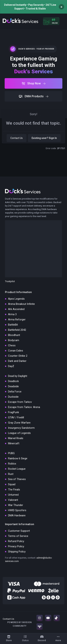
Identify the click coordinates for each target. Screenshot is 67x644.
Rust (11, 474)
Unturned (13, 495)
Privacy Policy (16, 546)
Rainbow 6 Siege (18, 458)
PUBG (11, 453)
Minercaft (14, 443)
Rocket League (17, 469)
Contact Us (17, 138)
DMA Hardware (17, 515)
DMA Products (34, 96)
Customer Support (19, 531)
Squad (12, 484)
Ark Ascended (16, 309)
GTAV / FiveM (16, 417)
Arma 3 (12, 314)
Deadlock (13, 381)
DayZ (11, 366)
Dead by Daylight (18, 376)
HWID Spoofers (17, 510)
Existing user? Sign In (44, 138)
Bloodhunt (14, 335)
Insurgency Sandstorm (21, 428)
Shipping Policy (17, 552)
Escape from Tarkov (20, 402)
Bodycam (14, 340)
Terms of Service (18, 536)
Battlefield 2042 (17, 330)
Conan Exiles (16, 351)
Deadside (13, 386)
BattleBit (13, 325)
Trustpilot (10, 281)
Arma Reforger (17, 319)
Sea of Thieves (17, 479)
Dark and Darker (17, 361)
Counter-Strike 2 (18, 356)
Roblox (12, 464)
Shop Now (33, 83)
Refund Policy (16, 541)
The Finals (14, 490)
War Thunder (16, 505)
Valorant (13, 500)
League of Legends (19, 433)
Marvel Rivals (16, 438)
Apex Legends (16, 299)
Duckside (13, 397)
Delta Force (15, 392)
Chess (12, 345)
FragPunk (13, 412)
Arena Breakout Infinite (21, 304)
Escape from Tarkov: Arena (24, 407)
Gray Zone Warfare (19, 423)
